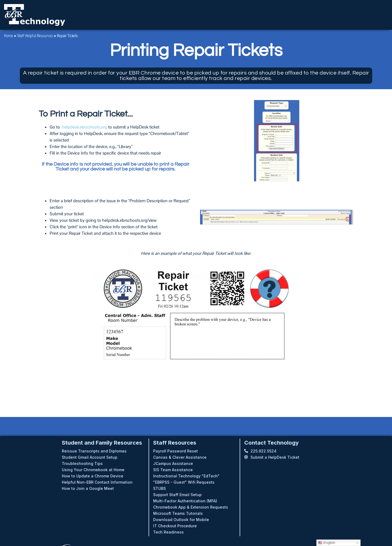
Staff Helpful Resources (35, 36)
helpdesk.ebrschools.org (85, 127)
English (327, 543)
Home (9, 36)
